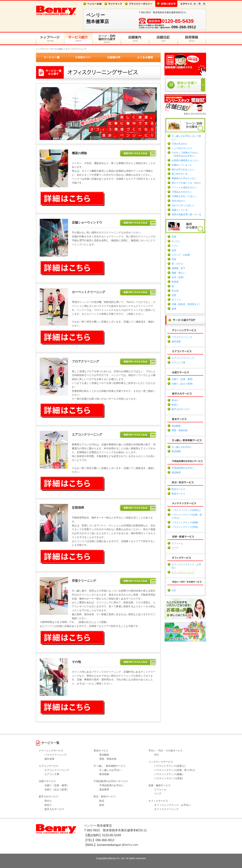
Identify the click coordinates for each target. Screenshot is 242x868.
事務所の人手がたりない (184, 178)
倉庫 (174, 309)
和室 (174, 259)
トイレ (175, 246)
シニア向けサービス (182, 148)
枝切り (175, 405)
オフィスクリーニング (183, 572)
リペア (175, 548)
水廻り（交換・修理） (183, 379)
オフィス (176, 300)
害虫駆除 (176, 426)
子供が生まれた (180, 144)
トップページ (42, 49)
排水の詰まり (178, 201)
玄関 (174, 237)
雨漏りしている (180, 210)
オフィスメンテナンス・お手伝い (173, 805)
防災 (102, 801)
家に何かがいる (180, 174)
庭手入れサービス (181, 409)
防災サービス (178, 489)
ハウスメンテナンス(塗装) (185, 527)
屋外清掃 (176, 342)
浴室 (174, 250)
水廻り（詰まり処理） (183, 384)
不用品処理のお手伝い (183, 468)
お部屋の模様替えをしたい (185, 160)
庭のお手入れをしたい (183, 169)
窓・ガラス (177, 264)
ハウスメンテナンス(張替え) (186, 510)
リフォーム (177, 543)
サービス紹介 (57, 49)
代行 (174, 590)
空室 (174, 295)
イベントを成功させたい (184, 187)
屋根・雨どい (178, 273)
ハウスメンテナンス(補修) (185, 522)
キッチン (176, 241)
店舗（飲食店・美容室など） (186, 304)
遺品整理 (176, 473)
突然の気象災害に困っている (186, 214)
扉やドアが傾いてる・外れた (186, 183)
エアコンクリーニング (183, 358)
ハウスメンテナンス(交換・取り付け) (175, 770)
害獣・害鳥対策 (180, 430)
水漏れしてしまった (182, 165)
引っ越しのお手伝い (182, 447)
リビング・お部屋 (181, 255)
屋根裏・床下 (178, 268)
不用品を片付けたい (182, 192)
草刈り (175, 400)
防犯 (102, 805)
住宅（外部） (178, 277)
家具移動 (176, 451)
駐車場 (175, 282)
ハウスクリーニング (182, 337)
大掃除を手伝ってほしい (184, 196)
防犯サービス (178, 494)
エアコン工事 (178, 363)
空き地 (175, 291)
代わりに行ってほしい (183, 205)
